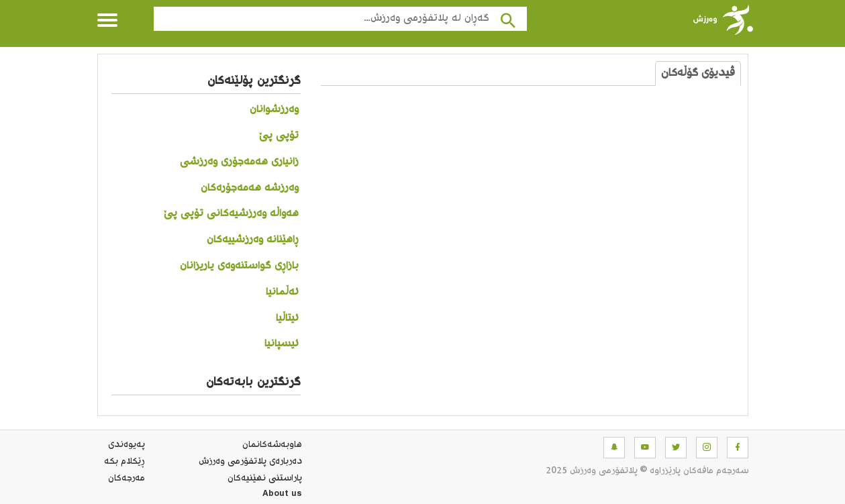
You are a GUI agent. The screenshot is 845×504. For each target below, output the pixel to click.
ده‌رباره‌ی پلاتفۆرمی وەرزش (250, 462)
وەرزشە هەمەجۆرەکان (250, 188)
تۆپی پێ (279, 136)
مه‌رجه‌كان (127, 478)
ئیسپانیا (282, 344)
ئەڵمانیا (282, 292)
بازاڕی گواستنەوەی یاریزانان (239, 266)
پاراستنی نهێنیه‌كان (265, 478)
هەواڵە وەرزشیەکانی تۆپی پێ (231, 214)
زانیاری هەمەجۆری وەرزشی (239, 162)
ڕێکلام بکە (125, 462)
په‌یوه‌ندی (127, 445)
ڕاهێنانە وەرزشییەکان (253, 240)
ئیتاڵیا (287, 318)
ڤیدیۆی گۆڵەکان (698, 73)
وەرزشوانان (274, 110)
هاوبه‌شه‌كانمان (272, 445)
